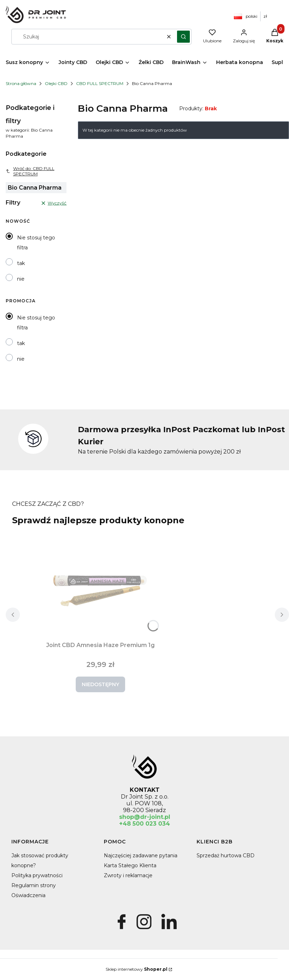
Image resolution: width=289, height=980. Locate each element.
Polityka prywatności (37, 875)
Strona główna (21, 83)
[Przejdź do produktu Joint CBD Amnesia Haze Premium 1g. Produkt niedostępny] (100, 585)
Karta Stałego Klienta (130, 865)
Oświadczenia (28, 895)
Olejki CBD (56, 83)
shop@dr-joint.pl (145, 817)
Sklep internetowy (137, 969)
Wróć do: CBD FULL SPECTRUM (30, 171)
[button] (183, 37)
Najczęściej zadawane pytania (141, 855)
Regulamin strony (34, 885)
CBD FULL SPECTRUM (100, 83)
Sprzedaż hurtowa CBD (226, 855)
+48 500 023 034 (144, 824)
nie (21, 279)
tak (21, 263)
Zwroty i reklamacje (128, 875)
